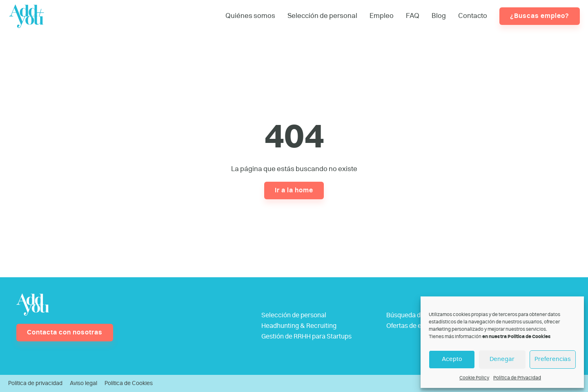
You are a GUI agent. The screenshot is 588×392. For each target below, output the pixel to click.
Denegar (502, 359)
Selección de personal (322, 16)
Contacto (473, 16)
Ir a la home (294, 190)
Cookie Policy (474, 378)
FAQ (413, 16)
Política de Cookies (129, 383)
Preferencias (553, 359)
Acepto (452, 359)
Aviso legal (84, 383)
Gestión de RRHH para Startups (306, 336)
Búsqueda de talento (416, 315)
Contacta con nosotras (65, 332)
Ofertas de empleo (413, 326)
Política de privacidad (35, 383)
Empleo (382, 16)
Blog (439, 16)
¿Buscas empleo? (540, 16)
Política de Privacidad (517, 378)
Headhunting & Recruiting (299, 326)
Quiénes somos (250, 16)
